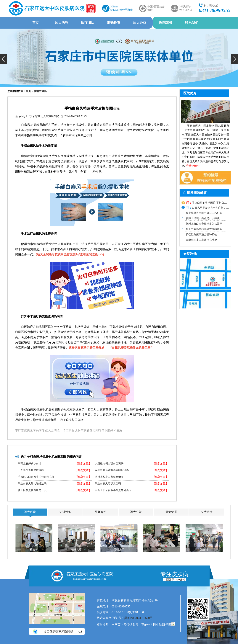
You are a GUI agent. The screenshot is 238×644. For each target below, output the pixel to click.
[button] (4, 59)
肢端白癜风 (40, 91)
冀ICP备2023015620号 (138, 618)
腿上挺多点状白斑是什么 (32, 490)
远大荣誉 (171, 512)
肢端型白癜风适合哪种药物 (201, 234)
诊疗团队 (88, 23)
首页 (36, 23)
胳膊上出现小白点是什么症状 (203, 218)
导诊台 (162, 550)
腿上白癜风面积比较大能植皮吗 (204, 229)
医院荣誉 (166, 23)
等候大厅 (119, 550)
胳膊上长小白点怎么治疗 (109, 477)
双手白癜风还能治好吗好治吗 (112, 470)
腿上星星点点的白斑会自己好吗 (204, 213)
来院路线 (190, 254)
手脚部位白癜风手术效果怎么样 (36, 477)
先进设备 (65, 512)
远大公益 (140, 23)
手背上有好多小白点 (30, 464)
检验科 (34, 550)
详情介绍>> (193, 166)
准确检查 (114, 23)
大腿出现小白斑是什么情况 (201, 240)
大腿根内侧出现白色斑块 (109, 464)
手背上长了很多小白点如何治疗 (113, 490)
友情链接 (207, 512)
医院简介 (190, 93)
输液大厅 (76, 550)
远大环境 (30, 512)
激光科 (204, 550)
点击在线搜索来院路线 (57, 632)
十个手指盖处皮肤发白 (31, 470)
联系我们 (192, 23)
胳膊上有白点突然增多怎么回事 (204, 224)
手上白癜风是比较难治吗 (32, 484)
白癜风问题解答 (195, 193)
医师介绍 (101, 512)
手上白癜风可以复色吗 (108, 484)
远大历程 (62, 23)
